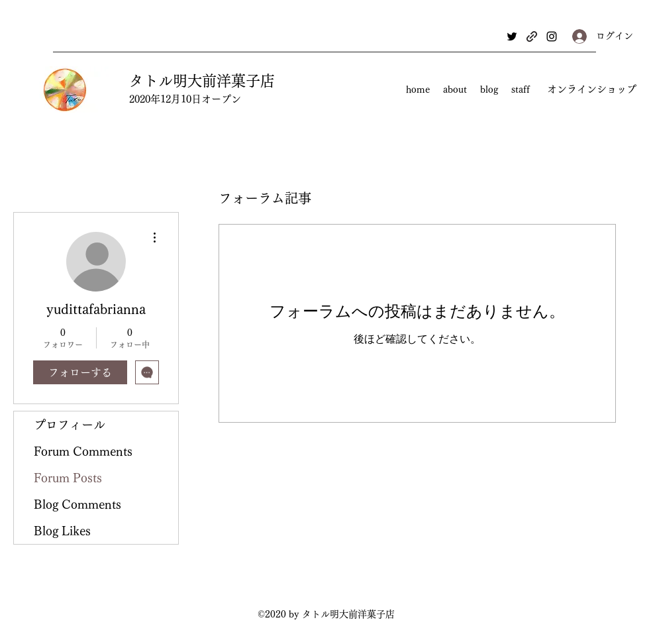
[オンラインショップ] (591, 90)
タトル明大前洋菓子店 (202, 81)
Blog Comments (77, 504)
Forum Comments (83, 451)
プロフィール (70, 425)
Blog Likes (62, 531)
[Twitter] (512, 36)
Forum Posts (68, 478)
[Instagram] (552, 36)
